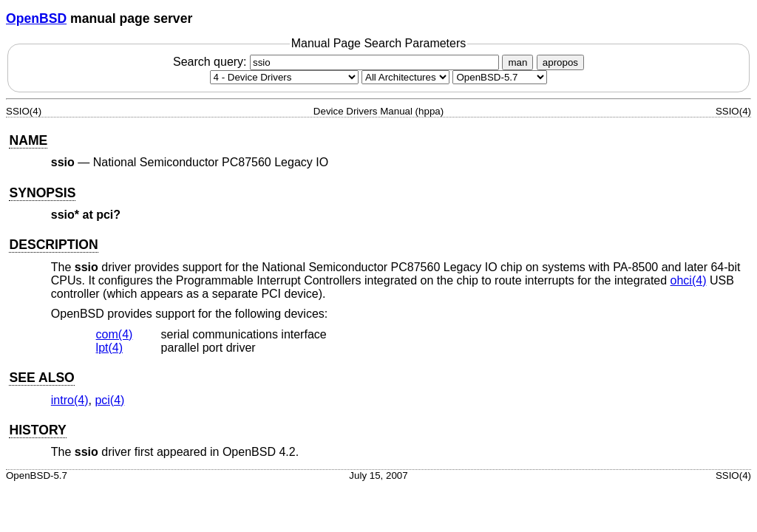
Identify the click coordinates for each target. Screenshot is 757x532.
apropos (560, 62)
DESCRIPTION (53, 245)
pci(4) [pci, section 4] (109, 400)
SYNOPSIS (42, 193)
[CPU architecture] (405, 77)
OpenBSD (36, 18)
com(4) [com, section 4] (115, 334)
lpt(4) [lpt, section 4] (109, 348)
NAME (28, 140)
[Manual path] (500, 77)
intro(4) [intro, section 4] (70, 400)
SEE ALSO (41, 378)
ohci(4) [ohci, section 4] (689, 280)
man (517, 62)
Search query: (338, 62)
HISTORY (37, 430)
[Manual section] (284, 77)
